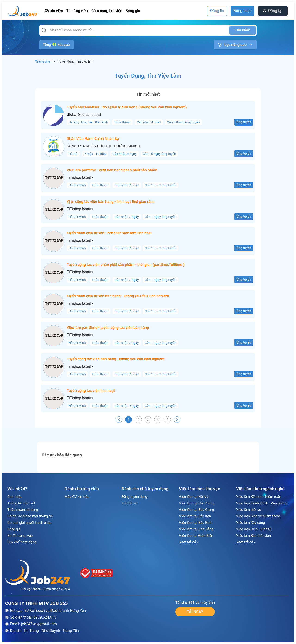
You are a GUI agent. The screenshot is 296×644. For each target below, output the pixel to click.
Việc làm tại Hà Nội (194, 497)
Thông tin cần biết (21, 503)
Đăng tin (217, 11)
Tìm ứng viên (77, 11)
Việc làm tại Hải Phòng (197, 503)
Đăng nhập (243, 11)
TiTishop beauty (80, 178)
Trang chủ (43, 61)
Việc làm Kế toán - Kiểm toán (259, 497)
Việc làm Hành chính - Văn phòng (262, 503)
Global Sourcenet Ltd (84, 115)
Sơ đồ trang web (20, 536)
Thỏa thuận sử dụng (23, 510)
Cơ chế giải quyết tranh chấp (29, 523)
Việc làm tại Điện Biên (196, 536)
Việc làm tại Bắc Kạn (195, 516)
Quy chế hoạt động (22, 542)
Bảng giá (133, 11)
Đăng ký (275, 11)
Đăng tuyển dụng (134, 497)
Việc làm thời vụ (249, 510)
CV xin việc (54, 11)
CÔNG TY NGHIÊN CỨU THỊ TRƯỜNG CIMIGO (103, 146)
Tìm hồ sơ (129, 503)
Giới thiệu (15, 497)
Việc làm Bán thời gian (253, 536)
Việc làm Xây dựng (250, 523)
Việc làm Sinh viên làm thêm (258, 516)
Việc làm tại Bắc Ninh (196, 523)
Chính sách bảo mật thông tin (30, 516)
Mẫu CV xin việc (77, 497)
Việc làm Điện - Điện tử (254, 529)
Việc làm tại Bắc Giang (196, 510)
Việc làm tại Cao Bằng (196, 529)
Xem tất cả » (189, 542)
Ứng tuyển (244, 122)
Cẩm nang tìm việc (107, 11)
